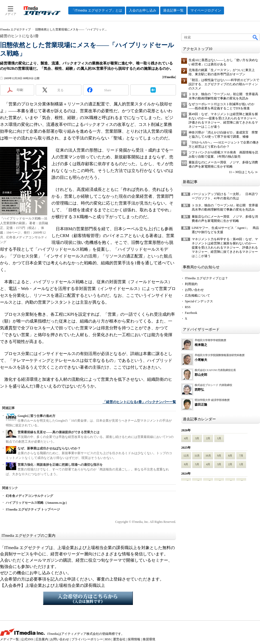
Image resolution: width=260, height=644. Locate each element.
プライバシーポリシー (87, 639)
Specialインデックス (199, 301)
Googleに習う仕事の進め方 (37, 416)
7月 (241, 456)
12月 (186, 456)
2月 (208, 438)
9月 (219, 456)
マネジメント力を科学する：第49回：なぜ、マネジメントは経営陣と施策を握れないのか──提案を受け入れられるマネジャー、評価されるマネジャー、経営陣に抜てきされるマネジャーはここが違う (225, 248)
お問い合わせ (194, 290)
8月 (230, 456)
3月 (197, 438)
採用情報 (134, 639)
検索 (256, 37)
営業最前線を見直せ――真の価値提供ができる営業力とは (59, 432)
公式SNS (27, 639)
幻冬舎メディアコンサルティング (29, 496)
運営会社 (119, 639)
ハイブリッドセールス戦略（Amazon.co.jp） (37, 503)
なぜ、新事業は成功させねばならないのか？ (49, 448)
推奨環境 (149, 639)
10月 (208, 456)
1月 (219, 438)
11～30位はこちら (241, 172)
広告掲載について (197, 296)
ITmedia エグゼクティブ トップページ (33, 509)
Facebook (191, 313)
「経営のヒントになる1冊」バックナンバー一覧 (139, 402)
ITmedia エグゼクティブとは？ (206, 278)
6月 (186, 464)
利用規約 (191, 284)
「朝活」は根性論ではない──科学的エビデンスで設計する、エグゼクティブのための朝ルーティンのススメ (224, 84)
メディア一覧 (9, 639)
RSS (188, 307)
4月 (186, 438)
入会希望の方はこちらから (88, 598)
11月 (197, 456)
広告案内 (42, 639)
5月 (197, 464)
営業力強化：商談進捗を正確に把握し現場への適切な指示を (60, 465)
